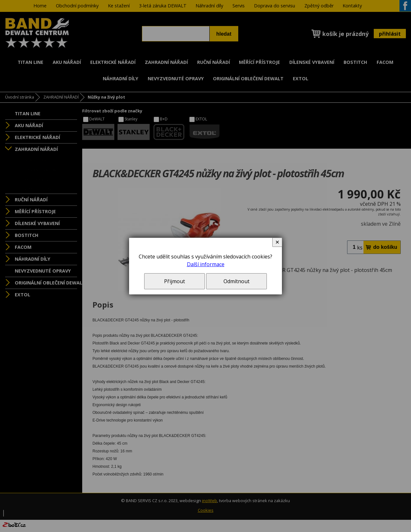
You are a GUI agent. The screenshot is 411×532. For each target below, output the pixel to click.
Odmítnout (236, 281)
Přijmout (175, 281)
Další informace (206, 264)
